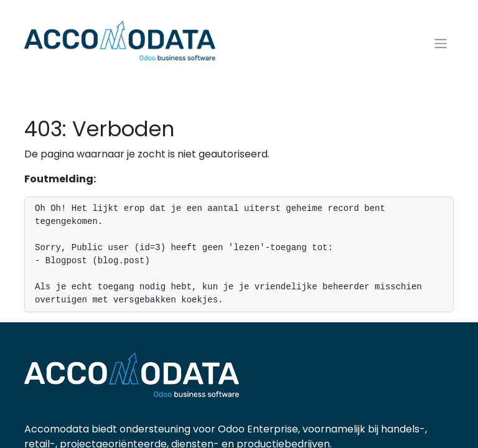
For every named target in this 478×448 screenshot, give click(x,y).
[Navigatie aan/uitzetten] (441, 44)
